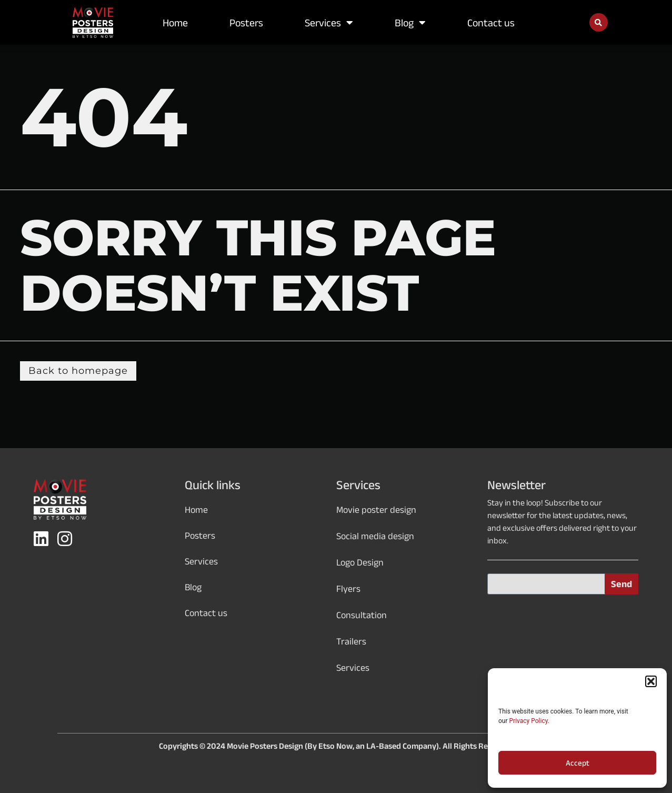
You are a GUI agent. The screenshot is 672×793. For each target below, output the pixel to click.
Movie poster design (376, 510)
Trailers (351, 641)
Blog (410, 23)
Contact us (491, 23)
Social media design (375, 536)
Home (175, 23)
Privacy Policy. (529, 721)
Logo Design (360, 562)
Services (329, 23)
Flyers (348, 589)
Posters (246, 23)
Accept (578, 763)
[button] (651, 681)
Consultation (362, 615)
